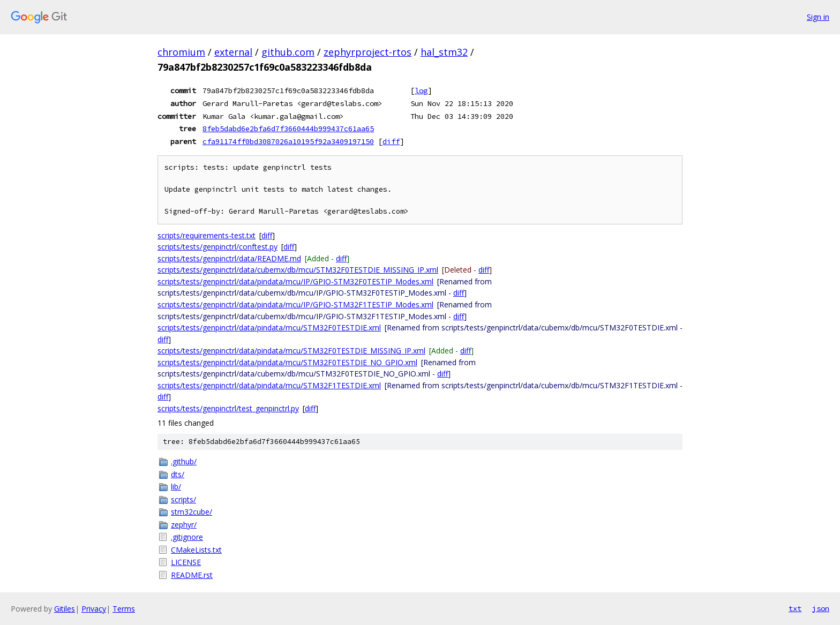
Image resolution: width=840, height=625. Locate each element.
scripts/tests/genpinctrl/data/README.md (229, 258)
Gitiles (65, 609)
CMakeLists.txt (196, 550)
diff (391, 141)
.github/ (184, 461)
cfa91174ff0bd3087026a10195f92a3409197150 (288, 141)
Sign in (818, 17)
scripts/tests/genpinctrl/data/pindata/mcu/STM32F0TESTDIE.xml (269, 327)
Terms (124, 609)
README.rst (192, 575)
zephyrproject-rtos (367, 52)
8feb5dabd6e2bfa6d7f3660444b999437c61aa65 (288, 129)
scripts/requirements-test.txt (207, 235)
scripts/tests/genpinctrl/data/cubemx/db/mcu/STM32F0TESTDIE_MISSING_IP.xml (298, 270)
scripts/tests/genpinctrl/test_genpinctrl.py (228, 408)
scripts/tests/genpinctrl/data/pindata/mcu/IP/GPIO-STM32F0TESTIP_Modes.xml (295, 281)
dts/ (178, 474)
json (821, 608)
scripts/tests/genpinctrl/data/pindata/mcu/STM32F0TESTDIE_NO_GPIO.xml (287, 362)
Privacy (94, 609)
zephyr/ (184, 525)
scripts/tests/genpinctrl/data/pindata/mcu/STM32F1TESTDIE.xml (269, 385)
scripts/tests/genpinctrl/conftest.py (217, 247)
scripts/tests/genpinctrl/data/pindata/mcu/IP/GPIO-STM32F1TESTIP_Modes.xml (295, 304)
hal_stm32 (444, 52)
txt (795, 608)
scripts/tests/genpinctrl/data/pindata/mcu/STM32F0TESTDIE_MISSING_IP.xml (291, 351)
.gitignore (187, 537)
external (233, 52)
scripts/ (183, 499)
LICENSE (186, 562)
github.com (288, 52)
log (421, 91)
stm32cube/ (192, 512)
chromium (181, 52)
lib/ (176, 487)
